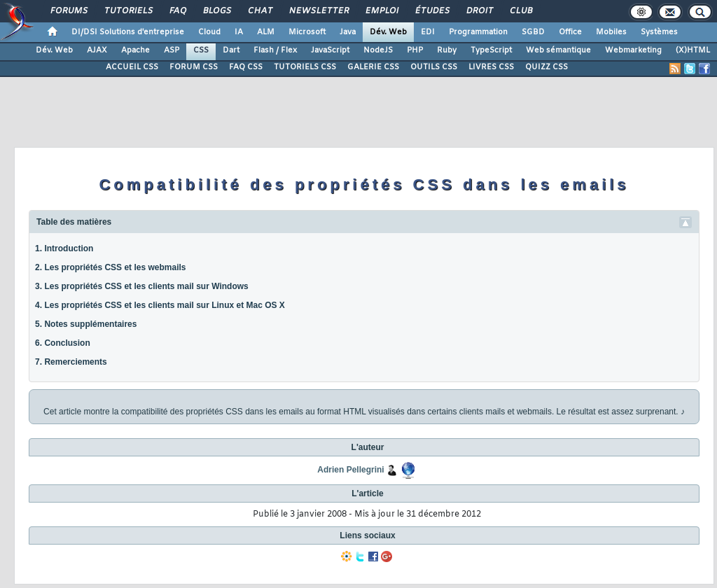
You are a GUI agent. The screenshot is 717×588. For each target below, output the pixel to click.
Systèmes (659, 32)
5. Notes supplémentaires (86, 324)
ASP (172, 50)
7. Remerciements (71, 362)
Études (432, 11)
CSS (201, 50)
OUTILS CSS (434, 67)
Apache (135, 50)
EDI (428, 32)
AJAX (97, 50)
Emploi (381, 11)
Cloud (209, 32)
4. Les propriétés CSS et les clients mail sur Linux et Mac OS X (160, 305)
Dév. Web (388, 32)
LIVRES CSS (491, 67)
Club (520, 11)
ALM (266, 32)
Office (570, 32)
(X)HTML (693, 50)
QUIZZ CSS (547, 67)
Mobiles (611, 32)
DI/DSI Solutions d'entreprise (128, 32)
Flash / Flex (275, 50)
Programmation (478, 32)
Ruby (447, 50)
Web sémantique (558, 50)
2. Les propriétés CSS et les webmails (110, 267)
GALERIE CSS (373, 67)
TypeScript (491, 50)
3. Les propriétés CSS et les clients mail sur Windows (142, 286)
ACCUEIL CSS (132, 67)
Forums (68, 11)
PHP (415, 50)
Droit (479, 11)
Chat (259, 11)
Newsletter (318, 11)
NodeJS (378, 50)
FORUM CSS (194, 67)
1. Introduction (64, 248)
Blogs (216, 11)
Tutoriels (128, 11)
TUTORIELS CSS (305, 67)
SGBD (533, 32)
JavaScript (330, 50)
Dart (231, 50)
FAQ (177, 11)
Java (348, 32)
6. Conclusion (63, 343)
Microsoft (307, 32)
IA (239, 32)
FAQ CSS (246, 67)
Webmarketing (633, 50)
